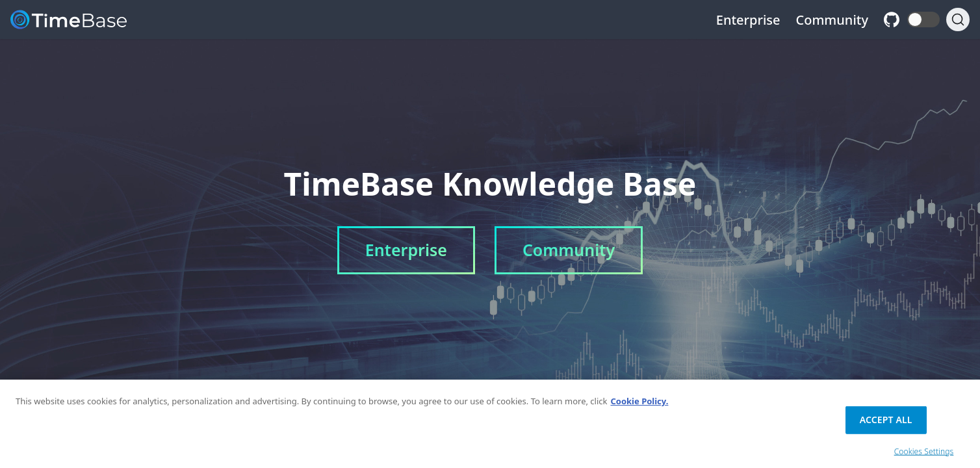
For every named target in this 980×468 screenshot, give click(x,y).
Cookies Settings (924, 454)
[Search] (958, 19)
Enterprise (748, 20)
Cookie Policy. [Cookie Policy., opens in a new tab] (639, 404)
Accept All (886, 422)
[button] (923, 19)
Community (832, 20)
